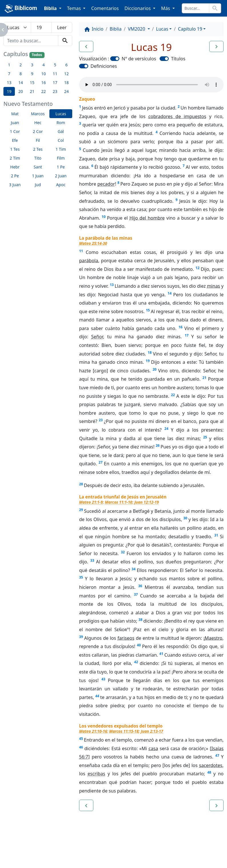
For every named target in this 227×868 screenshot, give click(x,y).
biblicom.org (28, 858)
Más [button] (166, 8)
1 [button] (9, 65)
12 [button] (67, 74)
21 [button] (32, 91)
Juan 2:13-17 (152, 731)
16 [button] (44, 83)
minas (214, 286)
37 (136, 594)
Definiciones (104, 66)
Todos (37, 55)
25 (205, 437)
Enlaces (18, 848)
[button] (86, 47)
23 (101, 420)
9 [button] (32, 74)
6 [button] (67, 65)
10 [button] (44, 74)
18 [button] (67, 83)
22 (173, 395)
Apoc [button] (61, 185)
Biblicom (21, 9)
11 (81, 251)
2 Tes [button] (38, 149)
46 (81, 747)
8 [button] (21, 74)
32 (123, 552)
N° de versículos (139, 59)
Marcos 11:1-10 (118, 502)
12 (198, 268)
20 (154, 369)
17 (187, 335)
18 (150, 352)
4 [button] (44, 65)
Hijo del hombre (147, 218)
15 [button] (32, 83)
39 (81, 637)
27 (101, 462)
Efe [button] (15, 140)
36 (140, 586)
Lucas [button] (61, 114)
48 (209, 772)
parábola (89, 261)
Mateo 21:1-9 (91, 502)
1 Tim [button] (61, 149)
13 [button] (9, 83)
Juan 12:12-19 (147, 502)
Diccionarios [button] (138, 8)
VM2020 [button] (137, 29)
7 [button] (9, 74)
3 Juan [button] (15, 185)
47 (217, 755)
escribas (97, 774)
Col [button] (61, 140)
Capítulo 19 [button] (190, 29)
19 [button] (9, 91)
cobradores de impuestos (177, 116)
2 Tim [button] (15, 158)
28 (81, 484)
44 (97, 696)
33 (92, 560)
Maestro (214, 638)
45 (81, 739)
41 (161, 654)
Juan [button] (15, 123)
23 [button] (55, 91)
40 (139, 645)
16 (180, 327)
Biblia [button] (51, 8)
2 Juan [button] (61, 176)
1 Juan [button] (38, 176)
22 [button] (44, 91)
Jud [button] (38, 185)
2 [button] (21, 65)
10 (104, 217)
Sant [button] (38, 167)
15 (148, 310)
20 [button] (21, 91)
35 (81, 577)
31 (216, 535)
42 (136, 662)
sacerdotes (211, 765)
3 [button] (32, 65)
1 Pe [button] (61, 167)
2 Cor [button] (38, 131)
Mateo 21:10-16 (93, 731)
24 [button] (67, 91)
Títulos (178, 59)
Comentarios (105, 8)
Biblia (116, 29)
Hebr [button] (15, 167)
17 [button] (55, 83)
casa (153, 748)
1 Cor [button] (15, 131)
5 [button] (55, 65)
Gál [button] (61, 131)
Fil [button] (38, 140)
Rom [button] (61, 123)
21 (204, 378)
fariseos (126, 638)
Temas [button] (75, 8)
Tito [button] (38, 158)
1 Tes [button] (15, 149)
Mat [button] (15, 114)
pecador (106, 184)
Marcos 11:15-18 (124, 731)
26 (158, 445)
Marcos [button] (38, 114)
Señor (97, 337)
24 (166, 429)
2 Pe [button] (15, 176)
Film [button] (61, 158)
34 (134, 569)
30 (185, 518)
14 (170, 293)
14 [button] (21, 83)
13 (112, 285)
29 (81, 510)
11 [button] (55, 74)
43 (103, 679)
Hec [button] (38, 123)
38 (140, 620)
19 (148, 361)
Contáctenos (87, 848)
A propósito (50, 848)
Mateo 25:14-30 (93, 243)
